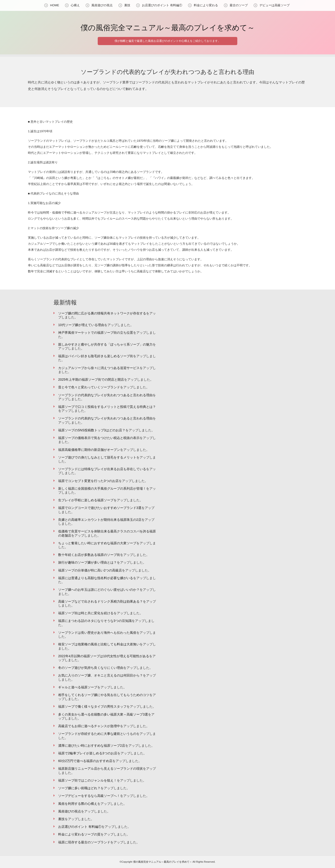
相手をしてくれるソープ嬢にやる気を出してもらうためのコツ (104, 695)
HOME (55, 5)
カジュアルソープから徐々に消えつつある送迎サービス (99, 368)
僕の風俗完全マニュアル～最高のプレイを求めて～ (168, 28)
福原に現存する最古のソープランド (84, 842)
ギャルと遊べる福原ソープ (78, 687)
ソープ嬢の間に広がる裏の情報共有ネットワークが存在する (102, 313)
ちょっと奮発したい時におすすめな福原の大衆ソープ (97, 543)
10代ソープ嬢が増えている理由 (81, 325)
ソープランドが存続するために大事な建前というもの (97, 734)
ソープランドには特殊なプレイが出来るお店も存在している (102, 469)
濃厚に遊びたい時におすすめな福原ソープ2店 (92, 746)
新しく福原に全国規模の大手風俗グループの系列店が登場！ (102, 488)
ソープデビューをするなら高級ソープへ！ (89, 796)
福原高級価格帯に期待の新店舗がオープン (89, 450)
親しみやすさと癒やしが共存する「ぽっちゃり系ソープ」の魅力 (105, 344)
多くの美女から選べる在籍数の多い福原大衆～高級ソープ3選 (103, 714)
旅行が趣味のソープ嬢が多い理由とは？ (87, 562)
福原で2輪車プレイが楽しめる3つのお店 (88, 753)
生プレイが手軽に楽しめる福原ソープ (86, 500)
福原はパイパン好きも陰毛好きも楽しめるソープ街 (96, 356)
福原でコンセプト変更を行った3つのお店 (88, 481)
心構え (75, 5)
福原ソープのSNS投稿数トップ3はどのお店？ (92, 430)
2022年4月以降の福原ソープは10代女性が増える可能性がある (104, 656)
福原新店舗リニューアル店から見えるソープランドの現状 (100, 769)
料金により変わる (206, 5)
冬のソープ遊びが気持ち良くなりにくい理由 (91, 668)
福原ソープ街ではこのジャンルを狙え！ (87, 780)
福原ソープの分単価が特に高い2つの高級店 (90, 570)
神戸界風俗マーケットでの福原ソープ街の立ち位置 (96, 333)
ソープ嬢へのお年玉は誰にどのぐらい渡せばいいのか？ (99, 590)
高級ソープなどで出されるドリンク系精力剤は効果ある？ (100, 601)
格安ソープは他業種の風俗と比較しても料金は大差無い (99, 644)
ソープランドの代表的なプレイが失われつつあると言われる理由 (105, 395)
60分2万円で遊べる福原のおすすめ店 (85, 761)
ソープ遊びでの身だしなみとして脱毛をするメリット (97, 457)
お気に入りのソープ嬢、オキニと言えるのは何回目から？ (100, 675)
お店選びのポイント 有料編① (162, 5)
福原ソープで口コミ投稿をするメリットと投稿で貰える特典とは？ (107, 407)
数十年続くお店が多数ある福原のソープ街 (89, 555)
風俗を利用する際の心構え (78, 804)
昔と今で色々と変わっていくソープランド (89, 387)
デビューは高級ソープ (275, 5)
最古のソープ (239, 5)
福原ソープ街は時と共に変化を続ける (86, 613)
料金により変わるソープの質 (79, 834)
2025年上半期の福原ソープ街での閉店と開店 (91, 380)
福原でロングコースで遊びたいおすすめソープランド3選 (100, 508)
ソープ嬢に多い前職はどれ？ (79, 788)
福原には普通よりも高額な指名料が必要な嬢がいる (96, 578)
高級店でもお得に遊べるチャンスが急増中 (89, 726)
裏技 (127, 5)
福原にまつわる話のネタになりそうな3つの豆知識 (95, 621)
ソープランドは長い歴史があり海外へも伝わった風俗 (97, 633)
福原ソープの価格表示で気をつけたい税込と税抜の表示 (99, 438)
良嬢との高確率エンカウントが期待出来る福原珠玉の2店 (100, 520)
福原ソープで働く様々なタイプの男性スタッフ (92, 706)
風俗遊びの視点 (102, 5)
